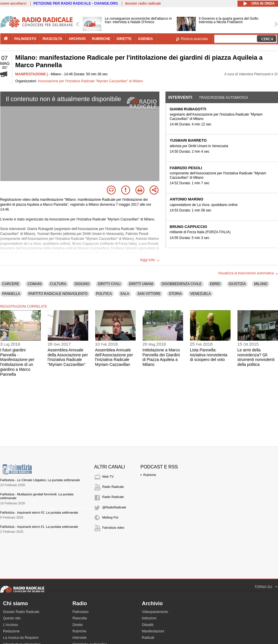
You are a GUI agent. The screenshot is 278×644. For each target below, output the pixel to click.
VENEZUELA (200, 294)
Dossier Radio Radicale (21, 612)
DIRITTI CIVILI (109, 284)
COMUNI (35, 284)
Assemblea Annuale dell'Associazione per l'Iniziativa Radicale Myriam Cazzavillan (114, 357)
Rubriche (150, 475)
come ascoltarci (13, 3)
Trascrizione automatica (224, 98)
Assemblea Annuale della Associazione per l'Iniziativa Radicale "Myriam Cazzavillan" (68, 357)
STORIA (175, 294)
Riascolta (80, 618)
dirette (124, 39)
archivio (77, 39)
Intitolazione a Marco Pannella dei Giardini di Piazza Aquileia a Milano (161, 357)
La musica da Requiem (21, 638)
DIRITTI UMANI (141, 284)
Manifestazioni (153, 631)
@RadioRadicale (114, 507)
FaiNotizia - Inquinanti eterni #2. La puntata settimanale (39, 512)
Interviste (80, 638)
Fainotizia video (113, 528)
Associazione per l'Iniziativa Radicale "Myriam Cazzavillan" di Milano (91, 81)
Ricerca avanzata (195, 39)
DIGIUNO (82, 284)
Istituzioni (149, 618)
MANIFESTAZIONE (31, 74)
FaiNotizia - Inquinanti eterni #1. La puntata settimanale (39, 527)
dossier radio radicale (143, 3)
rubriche (101, 39)
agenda (146, 39)
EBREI (215, 284)
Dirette (78, 625)
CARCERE (11, 284)
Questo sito (12, 618)
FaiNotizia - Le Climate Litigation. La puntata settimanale (40, 480)
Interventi (180, 97)
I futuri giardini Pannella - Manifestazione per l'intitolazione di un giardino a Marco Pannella (17, 362)
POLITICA (104, 294)
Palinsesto (81, 612)
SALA (125, 294)
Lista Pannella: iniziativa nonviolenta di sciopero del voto (209, 355)
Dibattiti (148, 625)
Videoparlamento (155, 612)
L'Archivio (11, 625)
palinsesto (25, 39)
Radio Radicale (113, 487)
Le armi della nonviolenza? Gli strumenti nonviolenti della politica (256, 357)
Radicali (148, 638)
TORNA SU (263, 587)
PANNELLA (11, 294)
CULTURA (58, 284)
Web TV (108, 477)
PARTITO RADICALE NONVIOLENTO (58, 294)
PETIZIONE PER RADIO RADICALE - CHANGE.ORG (76, 3)
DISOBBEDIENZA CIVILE (182, 284)
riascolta (52, 39)
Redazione (11, 631)
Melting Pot (110, 517)
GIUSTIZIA (237, 284)
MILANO (261, 284)
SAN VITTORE (149, 294)
